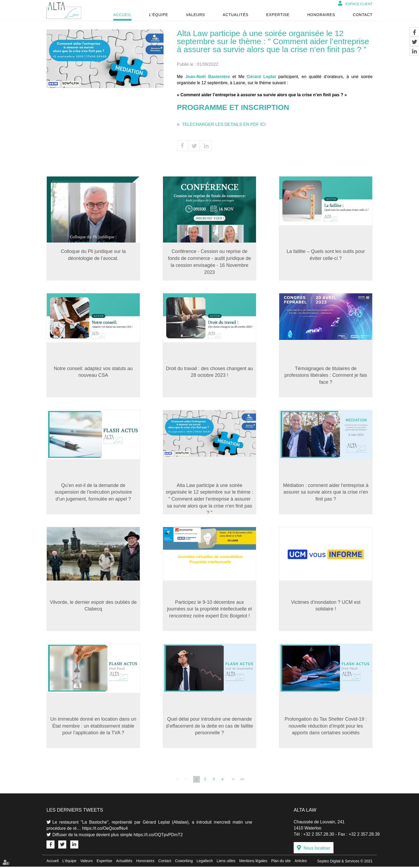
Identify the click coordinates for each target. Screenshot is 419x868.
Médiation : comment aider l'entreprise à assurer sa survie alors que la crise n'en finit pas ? (326, 492)
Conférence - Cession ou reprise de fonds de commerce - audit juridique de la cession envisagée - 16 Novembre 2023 (209, 262)
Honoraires (321, 15)
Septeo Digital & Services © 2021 (345, 862)
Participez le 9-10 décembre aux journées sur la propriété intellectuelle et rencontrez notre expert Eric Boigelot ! (210, 610)
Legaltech (205, 862)
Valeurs (195, 15)
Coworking (184, 862)
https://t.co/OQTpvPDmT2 (158, 836)
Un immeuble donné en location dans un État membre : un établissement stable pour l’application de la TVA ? (93, 727)
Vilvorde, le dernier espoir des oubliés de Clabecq (93, 606)
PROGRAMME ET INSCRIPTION (234, 107)
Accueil (122, 15)
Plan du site (281, 862)
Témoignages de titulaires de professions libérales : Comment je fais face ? (326, 375)
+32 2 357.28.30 (319, 835)
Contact (363, 15)
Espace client (359, 4)
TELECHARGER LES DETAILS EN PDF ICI (224, 124)
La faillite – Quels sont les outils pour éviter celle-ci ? (326, 255)
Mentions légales (253, 862)
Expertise (278, 15)
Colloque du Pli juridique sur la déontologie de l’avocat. (93, 255)
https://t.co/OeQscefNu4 (105, 829)
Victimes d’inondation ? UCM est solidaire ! (326, 606)
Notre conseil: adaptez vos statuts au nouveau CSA (93, 372)
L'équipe (159, 15)
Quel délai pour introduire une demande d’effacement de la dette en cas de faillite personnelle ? (210, 727)
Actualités (235, 15)
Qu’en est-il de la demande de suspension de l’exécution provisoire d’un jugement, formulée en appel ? (93, 492)
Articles (301, 862)
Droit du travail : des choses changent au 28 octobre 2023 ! (210, 372)
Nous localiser (317, 849)
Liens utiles (226, 862)
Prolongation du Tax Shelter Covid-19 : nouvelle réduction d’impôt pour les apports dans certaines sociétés (326, 727)
